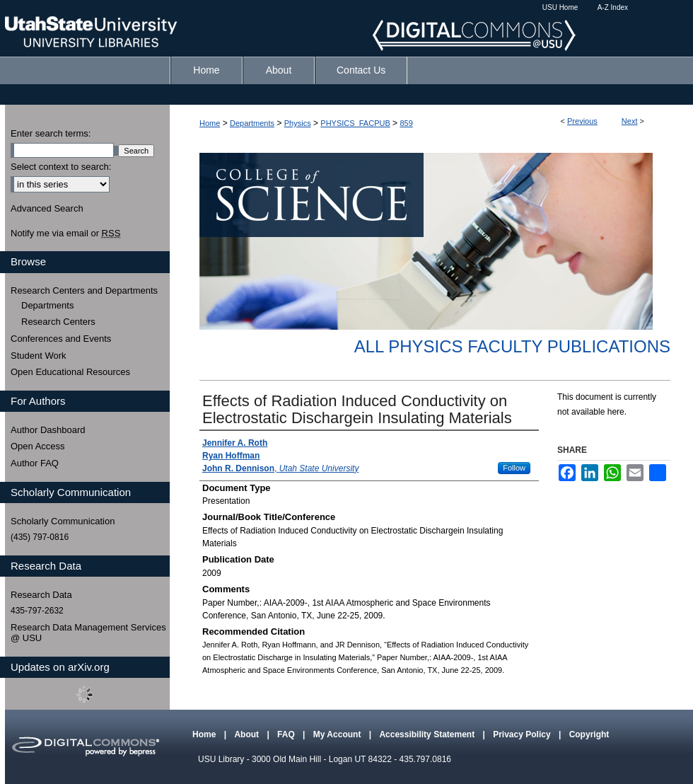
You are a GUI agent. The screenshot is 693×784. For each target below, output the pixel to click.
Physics (298, 123)
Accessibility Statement (428, 734)
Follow (514, 468)
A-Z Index (613, 7)
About (248, 734)
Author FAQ (35, 463)
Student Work (39, 356)
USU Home (560, 7)
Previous (582, 121)
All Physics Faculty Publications (512, 346)
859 (406, 123)
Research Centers (58, 322)
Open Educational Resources (70, 372)
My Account (338, 734)
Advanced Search (47, 208)
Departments (252, 123)
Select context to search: (61, 167)
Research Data (41, 595)
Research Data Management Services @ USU (88, 633)
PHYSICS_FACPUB (355, 123)
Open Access (38, 446)
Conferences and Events (61, 339)
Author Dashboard (48, 430)
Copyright (589, 734)
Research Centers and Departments (84, 290)
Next (630, 121)
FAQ (287, 734)
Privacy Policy (523, 734)
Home (210, 123)
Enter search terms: (51, 133)
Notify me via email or (65, 234)
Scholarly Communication (63, 521)
